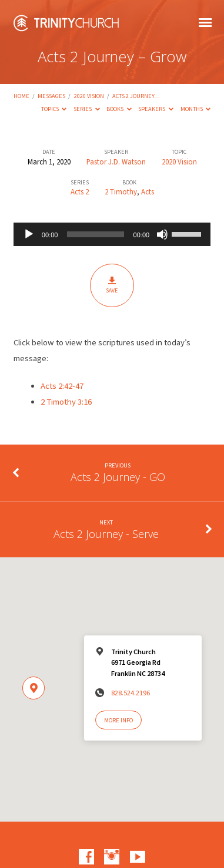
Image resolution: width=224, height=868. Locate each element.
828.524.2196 (131, 693)
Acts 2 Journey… (136, 96)
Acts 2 (80, 191)
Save (112, 285)
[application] (112, 234)
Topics (54, 109)
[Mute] (162, 234)
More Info (118, 720)
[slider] (95, 234)
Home (21, 96)
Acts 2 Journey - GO (118, 477)
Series (87, 109)
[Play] (29, 234)
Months (196, 109)
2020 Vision (89, 96)
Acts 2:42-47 (62, 386)
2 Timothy (121, 191)
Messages (51, 96)
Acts (148, 191)
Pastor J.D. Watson (116, 162)
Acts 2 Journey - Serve (106, 534)
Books (119, 109)
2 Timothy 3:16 (66, 402)
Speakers (156, 109)
